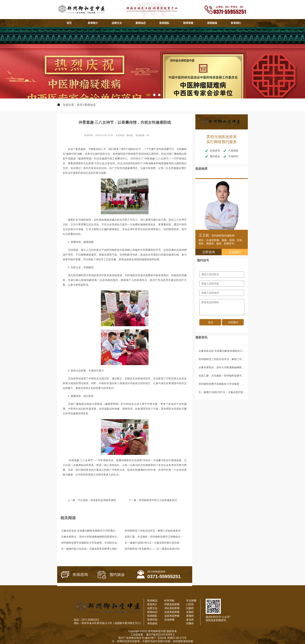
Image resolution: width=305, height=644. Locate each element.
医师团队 (164, 23)
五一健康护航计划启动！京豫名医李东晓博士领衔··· (90, 549)
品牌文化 (117, 23)
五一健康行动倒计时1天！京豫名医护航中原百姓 (152, 543)
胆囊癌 (190, 623)
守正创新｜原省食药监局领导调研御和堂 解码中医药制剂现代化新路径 (117, 500)
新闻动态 (141, 23)
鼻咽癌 (190, 616)
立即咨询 (209, 252)
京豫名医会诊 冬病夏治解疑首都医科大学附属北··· (89, 531)
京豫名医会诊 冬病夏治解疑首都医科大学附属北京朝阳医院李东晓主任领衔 (241, 351)
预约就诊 (111, 575)
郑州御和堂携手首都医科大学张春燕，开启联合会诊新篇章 (232, 384)
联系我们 (236, 23)
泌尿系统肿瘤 (172, 616)
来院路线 (212, 23)
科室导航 (169, 601)
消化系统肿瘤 (172, 608)
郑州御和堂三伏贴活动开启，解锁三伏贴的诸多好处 (228, 359)
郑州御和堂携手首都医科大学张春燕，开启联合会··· (90, 543)
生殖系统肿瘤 (172, 612)
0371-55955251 (159, 573)
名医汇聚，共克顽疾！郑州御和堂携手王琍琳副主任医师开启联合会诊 (238, 376)
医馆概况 (152, 601)
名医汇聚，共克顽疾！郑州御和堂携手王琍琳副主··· (154, 537)
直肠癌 (190, 612)
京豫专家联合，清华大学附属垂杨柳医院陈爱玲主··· (90, 537)
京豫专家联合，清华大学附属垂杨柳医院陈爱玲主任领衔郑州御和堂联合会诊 (242, 367)
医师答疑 (188, 23)
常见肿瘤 (191, 601)
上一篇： (73, 500)
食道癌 (190, 620)
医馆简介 (93, 23)
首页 (69, 23)
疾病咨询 (75, 575)
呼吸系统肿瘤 (172, 604)
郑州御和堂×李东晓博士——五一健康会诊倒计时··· (153, 549)
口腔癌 (190, 604)
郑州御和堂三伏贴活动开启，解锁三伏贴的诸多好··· (154, 531)
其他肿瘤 (169, 620)
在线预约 (235, 252)
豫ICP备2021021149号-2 (160, 635)
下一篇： (134, 500)
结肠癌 (190, 608)
